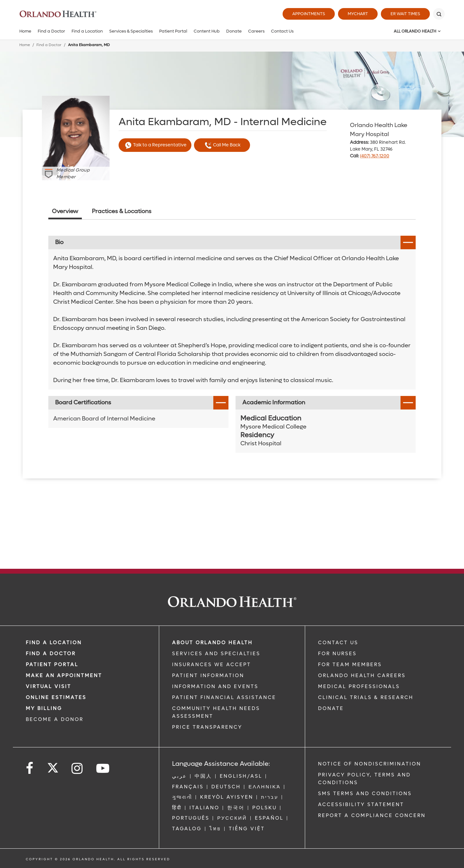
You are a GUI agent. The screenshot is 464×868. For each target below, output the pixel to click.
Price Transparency (207, 727)
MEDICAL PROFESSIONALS (359, 686)
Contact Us (282, 31)
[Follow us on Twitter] (53, 766)
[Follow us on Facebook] (30, 769)
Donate (234, 31)
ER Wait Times (405, 14)
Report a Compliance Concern (372, 815)
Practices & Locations (122, 211)
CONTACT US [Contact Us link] (338, 643)
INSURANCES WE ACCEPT (212, 665)
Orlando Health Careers (362, 676)
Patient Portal (173, 31)
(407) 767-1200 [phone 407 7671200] (375, 156)
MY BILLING (44, 708)
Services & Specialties (131, 31)
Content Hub (207, 31)
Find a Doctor (51, 31)
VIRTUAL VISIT (48, 686)
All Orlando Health (415, 31)
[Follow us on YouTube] (103, 769)
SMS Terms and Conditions (365, 794)
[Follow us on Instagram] (77, 769)
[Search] (439, 14)
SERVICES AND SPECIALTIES (216, 654)
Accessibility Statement (361, 804)
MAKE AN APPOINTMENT (64, 676)
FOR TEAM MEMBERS (350, 665)
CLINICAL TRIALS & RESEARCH (366, 697)
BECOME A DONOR (55, 719)
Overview (65, 211)
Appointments (309, 14)
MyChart (358, 14)
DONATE (331, 708)
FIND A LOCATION (54, 643)
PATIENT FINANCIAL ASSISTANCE (224, 697)
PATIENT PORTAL (52, 665)
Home (25, 31)
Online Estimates (56, 697)
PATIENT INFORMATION (208, 676)
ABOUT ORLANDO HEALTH (212, 643)
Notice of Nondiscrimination (370, 764)
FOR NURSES (337, 654)
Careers (256, 31)
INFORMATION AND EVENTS (215, 686)
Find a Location (87, 31)
